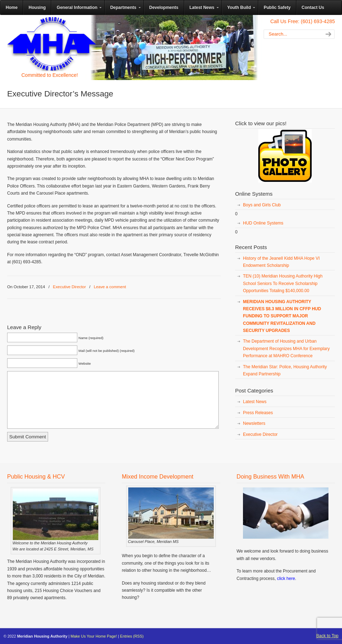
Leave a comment (110, 287)
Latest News (255, 402)
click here (286, 579)
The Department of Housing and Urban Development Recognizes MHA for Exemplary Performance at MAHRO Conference (286, 349)
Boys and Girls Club (262, 205)
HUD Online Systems (263, 223)
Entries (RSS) (132, 636)
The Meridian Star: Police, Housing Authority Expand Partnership (285, 370)
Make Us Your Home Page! (94, 636)
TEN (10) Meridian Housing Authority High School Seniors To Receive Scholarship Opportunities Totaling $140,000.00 (283, 283)
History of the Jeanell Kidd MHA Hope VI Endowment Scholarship (281, 262)
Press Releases (258, 413)
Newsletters (254, 423)
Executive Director (69, 287)
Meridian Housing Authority (52, 44)
